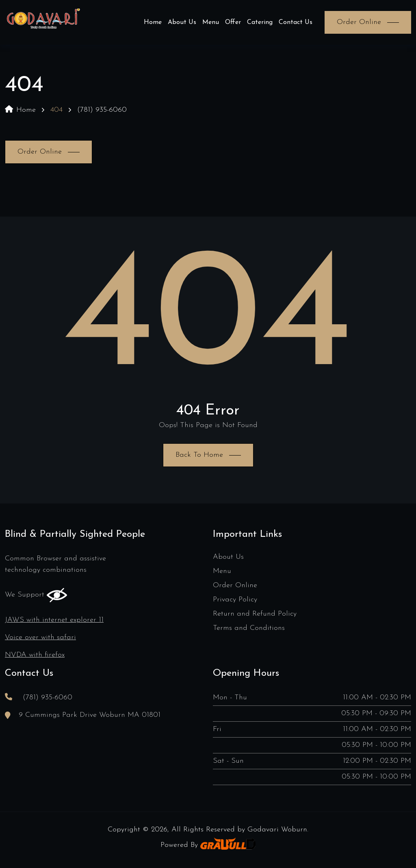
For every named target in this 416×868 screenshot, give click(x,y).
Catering (260, 22)
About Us (182, 22)
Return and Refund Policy (255, 614)
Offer (233, 22)
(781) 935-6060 (102, 110)
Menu (211, 22)
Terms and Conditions (249, 628)
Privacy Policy (235, 600)
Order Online (235, 585)
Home (153, 22)
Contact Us (296, 22)
